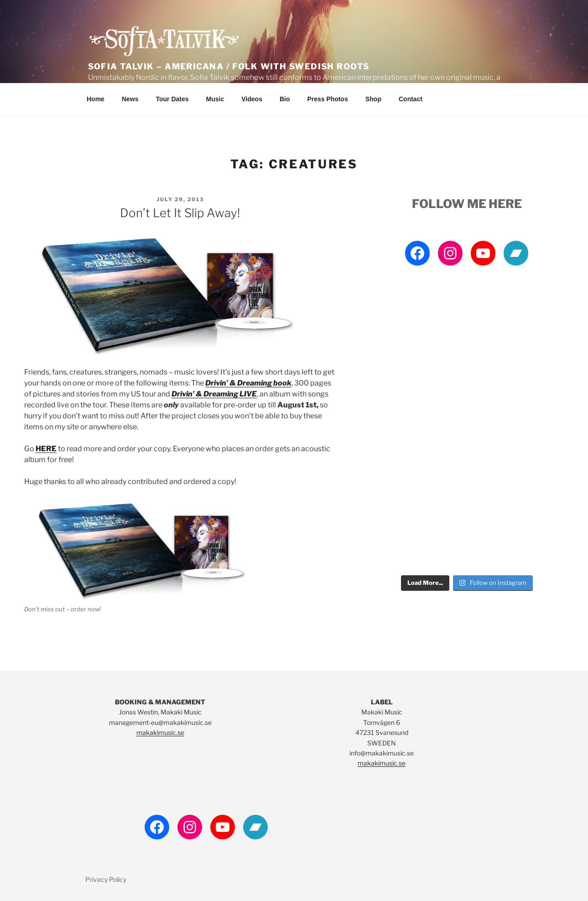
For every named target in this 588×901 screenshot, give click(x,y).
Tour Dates (172, 99)
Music (215, 99)
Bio (285, 99)
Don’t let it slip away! (180, 213)
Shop (373, 99)
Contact (411, 99)
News (130, 99)
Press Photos (327, 99)
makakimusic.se (160, 732)
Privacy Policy (106, 879)
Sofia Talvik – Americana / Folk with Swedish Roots (229, 66)
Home (96, 99)
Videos (252, 99)
